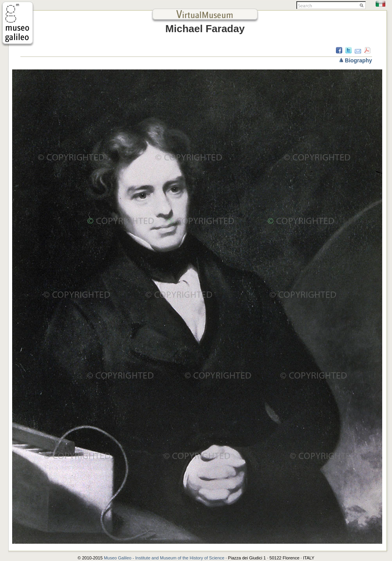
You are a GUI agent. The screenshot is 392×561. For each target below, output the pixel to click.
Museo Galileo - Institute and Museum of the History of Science (165, 558)
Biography (358, 60)
